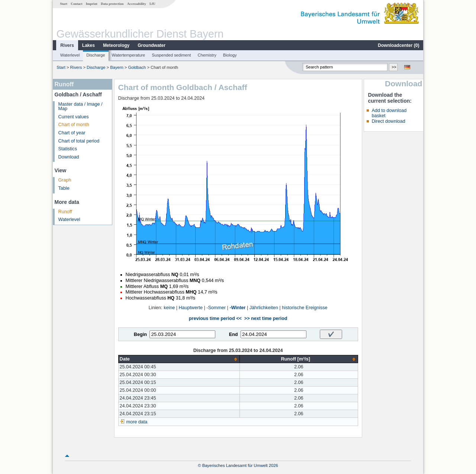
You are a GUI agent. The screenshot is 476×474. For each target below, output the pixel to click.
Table (64, 188)
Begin (140, 334)
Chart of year (72, 133)
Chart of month (74, 125)
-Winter (237, 308)
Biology (230, 55)
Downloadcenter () (398, 45)
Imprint (92, 4)
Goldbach (137, 67)
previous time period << (215, 318)
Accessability (137, 4)
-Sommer (216, 308)
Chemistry (207, 55)
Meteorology (116, 45)
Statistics (68, 149)
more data (137, 422)
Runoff (65, 212)
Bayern (117, 67)
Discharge (96, 55)
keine (169, 308)
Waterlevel (70, 55)
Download (69, 157)
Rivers (67, 45)
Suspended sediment (171, 55)
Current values (74, 117)
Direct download (388, 121)
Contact (76, 4)
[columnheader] (179, 359)
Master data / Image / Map (81, 107)
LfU (152, 4)
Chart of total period (79, 141)
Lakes (89, 45)
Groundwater (152, 45)
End (234, 334)
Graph (65, 180)
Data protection (112, 4)
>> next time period (266, 318)
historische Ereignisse (305, 308)
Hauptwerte (191, 308)
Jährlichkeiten (264, 308)
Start (64, 4)
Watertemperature (129, 55)
